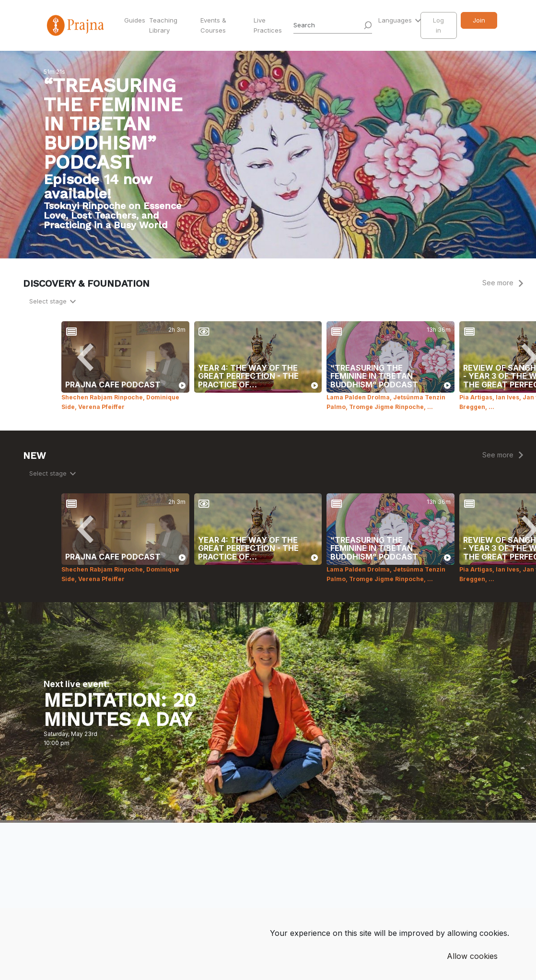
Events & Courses (213, 25)
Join (479, 20)
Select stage (49, 301)
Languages (396, 20)
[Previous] (85, 358)
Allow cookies (472, 956)
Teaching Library (163, 25)
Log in (438, 25)
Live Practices (268, 25)
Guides (135, 20)
